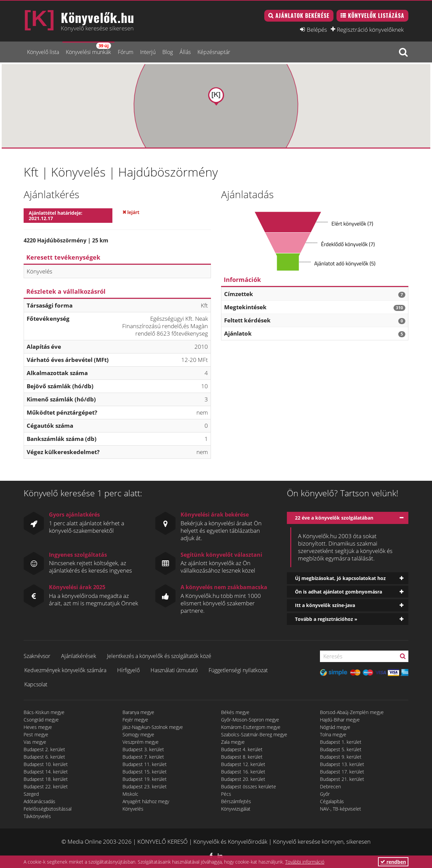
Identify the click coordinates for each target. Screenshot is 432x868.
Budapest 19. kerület (145, 779)
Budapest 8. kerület (242, 757)
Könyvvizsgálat (236, 809)
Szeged (31, 794)
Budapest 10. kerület (46, 764)
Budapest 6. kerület (44, 757)
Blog (168, 52)
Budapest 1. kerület (341, 742)
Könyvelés (133, 809)
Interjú (148, 52)
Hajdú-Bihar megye (340, 720)
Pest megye (36, 734)
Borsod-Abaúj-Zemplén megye (352, 712)
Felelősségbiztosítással (48, 809)
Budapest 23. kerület (145, 786)
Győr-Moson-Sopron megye (250, 720)
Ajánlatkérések (79, 656)
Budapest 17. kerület (342, 772)
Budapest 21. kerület (342, 779)
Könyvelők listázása (376, 16)
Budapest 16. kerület (243, 772)
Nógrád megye (335, 727)
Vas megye (35, 742)
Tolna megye (333, 734)
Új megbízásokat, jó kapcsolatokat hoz (340, 578)
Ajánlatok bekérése (302, 16)
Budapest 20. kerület (243, 779)
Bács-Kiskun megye (44, 712)
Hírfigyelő (128, 670)
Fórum (126, 52)
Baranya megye (138, 712)
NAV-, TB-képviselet (341, 809)
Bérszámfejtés (236, 801)
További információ (305, 862)
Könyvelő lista (43, 52)
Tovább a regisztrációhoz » (326, 619)
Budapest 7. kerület (143, 757)
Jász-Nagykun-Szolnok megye (153, 727)
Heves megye (38, 727)
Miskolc (130, 794)
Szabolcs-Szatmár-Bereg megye (254, 734)
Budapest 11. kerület (145, 764)
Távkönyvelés (37, 816)
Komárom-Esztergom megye (251, 727)
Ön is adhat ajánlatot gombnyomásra (339, 592)
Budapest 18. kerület (46, 779)
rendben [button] (393, 862)
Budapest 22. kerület (46, 786)
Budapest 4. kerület (242, 749)
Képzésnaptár (214, 52)
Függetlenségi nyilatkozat (238, 670)
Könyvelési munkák (88, 49)
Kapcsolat (36, 684)
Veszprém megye (141, 742)
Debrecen (330, 786)
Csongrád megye (41, 720)
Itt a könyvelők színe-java (325, 605)
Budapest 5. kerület (341, 749)
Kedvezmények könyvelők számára (65, 670)
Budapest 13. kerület (342, 764)
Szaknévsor (37, 656)
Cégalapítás (332, 801)
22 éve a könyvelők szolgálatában (334, 518)
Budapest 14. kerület (46, 772)
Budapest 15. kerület (145, 772)
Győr (325, 794)
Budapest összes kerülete (249, 786)
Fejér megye (135, 720)
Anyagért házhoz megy (146, 801)
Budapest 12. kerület (243, 764)
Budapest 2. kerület (44, 749)
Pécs (226, 794)
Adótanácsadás (39, 801)
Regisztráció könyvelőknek (370, 29)
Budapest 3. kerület (143, 749)
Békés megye (235, 712)
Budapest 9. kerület (341, 757)
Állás (185, 52)
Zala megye (233, 742)
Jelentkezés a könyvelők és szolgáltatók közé (159, 656)
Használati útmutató (174, 670)
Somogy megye (138, 734)
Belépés (317, 29)
